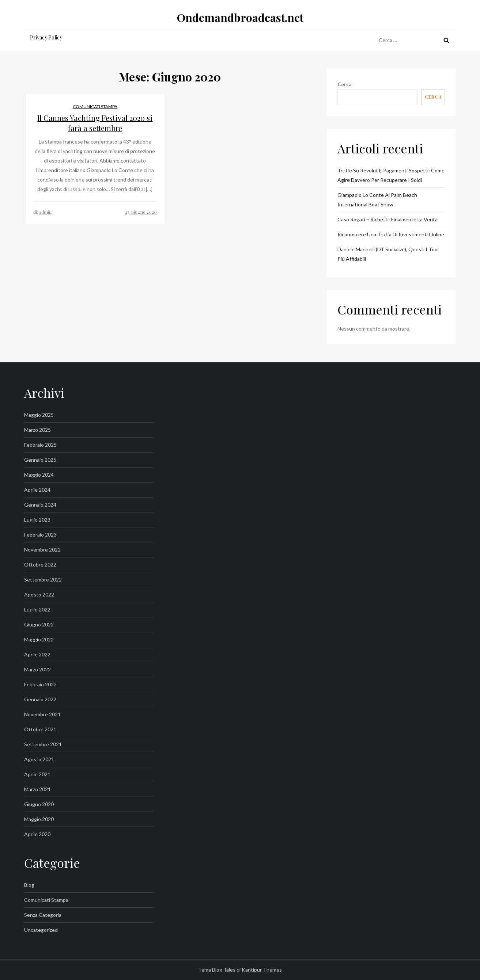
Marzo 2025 (37, 430)
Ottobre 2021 (40, 729)
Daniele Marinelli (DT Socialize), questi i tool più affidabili (388, 254)
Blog (29, 885)
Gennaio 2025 (40, 460)
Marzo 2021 (37, 789)
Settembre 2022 (43, 579)
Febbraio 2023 (40, 535)
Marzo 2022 (37, 669)
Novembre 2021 (42, 714)
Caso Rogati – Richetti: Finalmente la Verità (388, 219)
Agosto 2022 (39, 594)
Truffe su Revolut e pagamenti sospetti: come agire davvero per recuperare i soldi (391, 175)
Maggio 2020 (39, 819)
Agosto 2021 (39, 759)
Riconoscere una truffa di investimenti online (391, 234)
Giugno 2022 (39, 624)
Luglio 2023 (37, 520)
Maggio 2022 (39, 639)
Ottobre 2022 (40, 565)
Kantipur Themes (262, 970)
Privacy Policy (46, 37)
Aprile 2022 (37, 654)
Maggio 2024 (39, 475)
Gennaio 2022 (40, 699)
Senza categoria (43, 915)
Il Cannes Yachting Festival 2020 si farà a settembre (95, 123)
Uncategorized (41, 930)
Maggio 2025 (39, 415)
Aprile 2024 (37, 490)
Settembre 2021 (43, 744)
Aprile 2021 (37, 774)
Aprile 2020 (37, 834)
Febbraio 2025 (40, 445)
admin (45, 212)
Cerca (345, 84)
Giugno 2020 (39, 804)
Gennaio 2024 (40, 505)
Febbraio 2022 (40, 684)
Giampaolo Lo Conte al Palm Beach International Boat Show (377, 200)
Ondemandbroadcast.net (240, 18)
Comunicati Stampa (95, 106)
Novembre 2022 (42, 550)
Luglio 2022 (37, 609)
